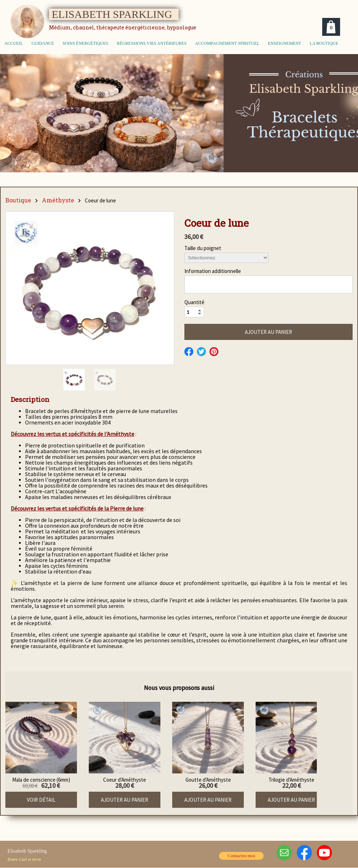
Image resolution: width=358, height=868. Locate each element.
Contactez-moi (241, 856)
